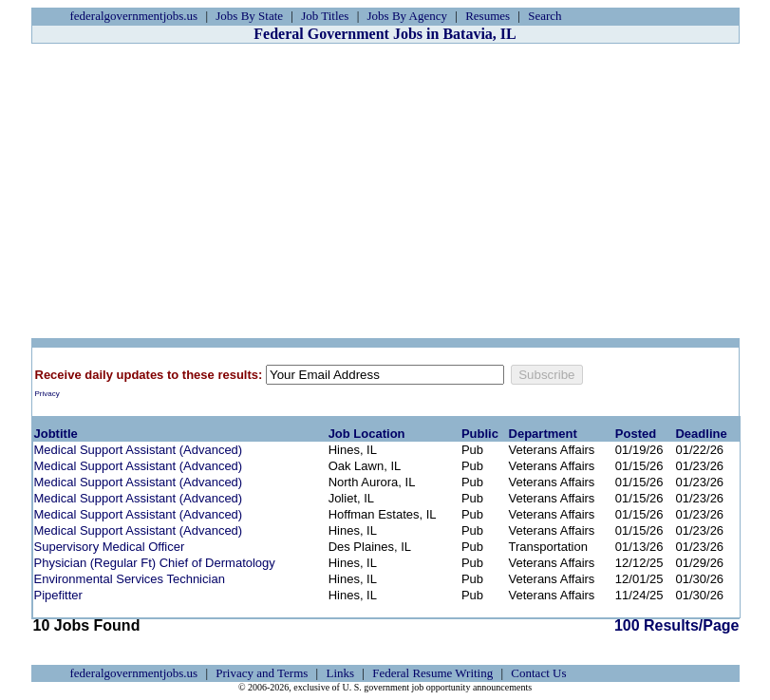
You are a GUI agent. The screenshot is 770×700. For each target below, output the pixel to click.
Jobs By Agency (408, 16)
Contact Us (538, 673)
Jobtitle (56, 434)
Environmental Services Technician (130, 579)
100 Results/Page (677, 625)
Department (543, 434)
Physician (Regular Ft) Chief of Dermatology (155, 563)
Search (545, 16)
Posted (636, 434)
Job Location (367, 434)
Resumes (488, 16)
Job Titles (325, 16)
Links (340, 673)
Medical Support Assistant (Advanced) (139, 450)
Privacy (47, 394)
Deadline (701, 434)
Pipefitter (58, 595)
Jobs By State (249, 16)
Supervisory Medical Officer (110, 547)
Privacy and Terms (262, 673)
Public (480, 434)
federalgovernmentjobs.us (134, 16)
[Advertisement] (385, 191)
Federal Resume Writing (432, 673)
